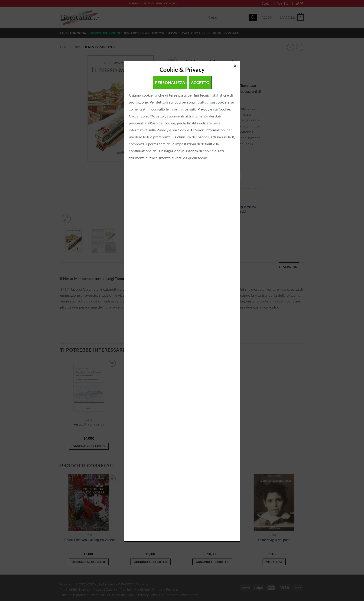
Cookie (224, 109)
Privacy (203, 109)
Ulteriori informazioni (208, 130)
